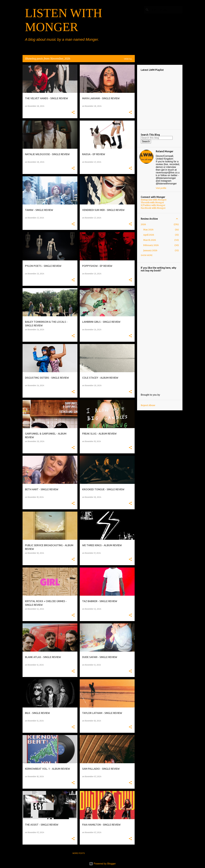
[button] (73, 113)
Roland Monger (165, 151)
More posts (79, 853)
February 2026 (151, 245)
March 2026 (150, 240)
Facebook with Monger (153, 208)
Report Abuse (148, 405)
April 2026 (149, 235)
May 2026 (148, 230)
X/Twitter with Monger (153, 205)
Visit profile (161, 188)
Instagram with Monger (154, 200)
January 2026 (150, 250)
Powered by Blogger (102, 864)
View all (128, 59)
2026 (143, 224)
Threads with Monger (152, 202)
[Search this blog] (166, 10)
